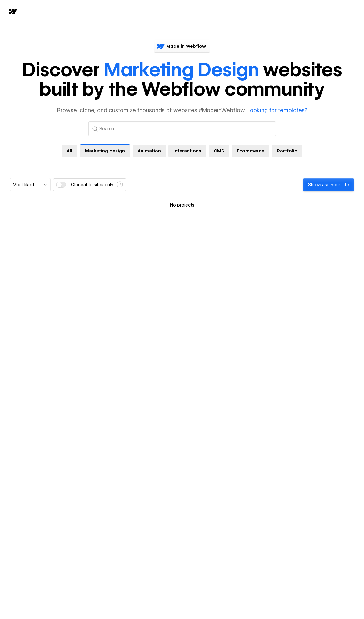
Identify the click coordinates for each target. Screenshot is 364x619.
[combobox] (30, 185)
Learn (97, 10)
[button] (33, 10)
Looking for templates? (277, 110)
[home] (9, 10)
